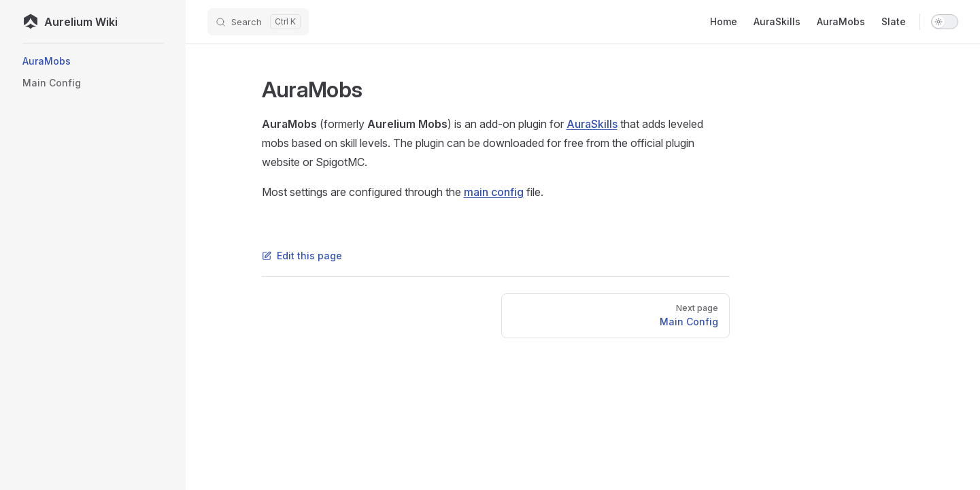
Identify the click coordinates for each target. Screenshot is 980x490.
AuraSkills (592, 124)
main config (494, 192)
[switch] (945, 22)
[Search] (258, 22)
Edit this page (302, 256)
